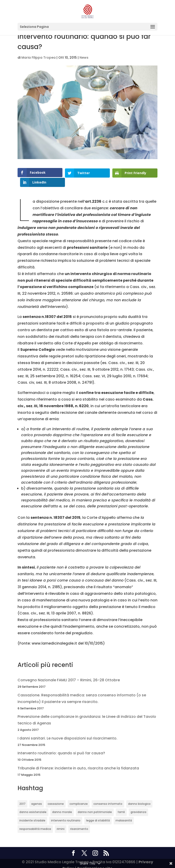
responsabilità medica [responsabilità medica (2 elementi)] (35, 822)
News (84, 58)
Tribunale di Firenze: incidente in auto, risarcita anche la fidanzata (78, 761)
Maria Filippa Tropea (39, 58)
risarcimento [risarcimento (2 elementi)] (79, 822)
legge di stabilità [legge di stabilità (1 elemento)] (98, 813)
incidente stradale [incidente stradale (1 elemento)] (32, 813)
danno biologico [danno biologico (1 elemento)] (139, 796)
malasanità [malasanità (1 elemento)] (124, 813)
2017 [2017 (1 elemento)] (22, 796)
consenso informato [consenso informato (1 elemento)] (108, 796)
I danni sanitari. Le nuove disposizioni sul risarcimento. (67, 731)
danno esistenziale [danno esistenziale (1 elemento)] (33, 805)
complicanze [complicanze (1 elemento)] (79, 796)
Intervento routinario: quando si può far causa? (61, 746)
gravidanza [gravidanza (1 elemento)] (138, 805)
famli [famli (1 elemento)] (121, 805)
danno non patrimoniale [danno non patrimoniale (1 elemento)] (95, 805)
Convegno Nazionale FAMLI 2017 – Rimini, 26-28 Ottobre (69, 673)
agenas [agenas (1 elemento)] (37, 796)
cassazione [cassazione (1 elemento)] (56, 796)
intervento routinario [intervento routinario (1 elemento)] (66, 813)
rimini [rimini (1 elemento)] (61, 822)
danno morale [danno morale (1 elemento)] (62, 805)
